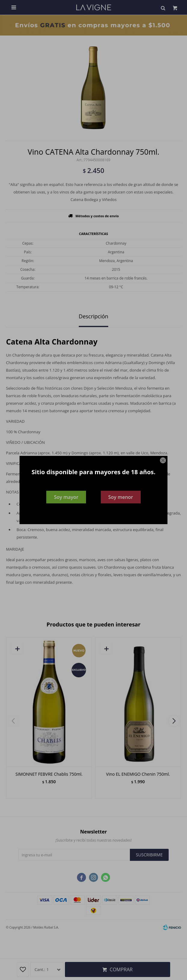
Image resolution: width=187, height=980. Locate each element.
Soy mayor (66, 497)
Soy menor (121, 497)
